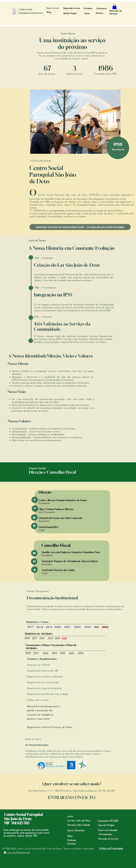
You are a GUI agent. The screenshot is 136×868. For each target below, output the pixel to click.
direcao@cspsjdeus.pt (85, 791)
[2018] (40, 627)
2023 (50, 638)
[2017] (31, 627)
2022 (42, 638)
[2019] (49, 627)
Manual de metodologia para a (43, 706)
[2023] (88, 627)
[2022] (77, 627)
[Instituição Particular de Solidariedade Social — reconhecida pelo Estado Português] (80, 227)
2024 (58, 638)
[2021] (68, 627)
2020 (27, 638)
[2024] (96, 627)
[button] (114, 7)
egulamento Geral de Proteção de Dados (50, 727)
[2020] (58, 627)
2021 (35, 638)
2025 (64, 638)
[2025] (105, 627)
